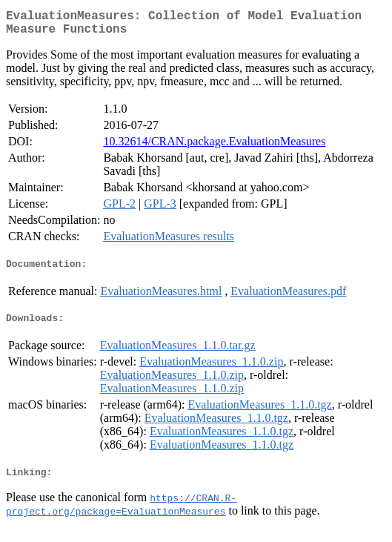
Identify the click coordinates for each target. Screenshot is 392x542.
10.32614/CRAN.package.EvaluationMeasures (214, 147)
